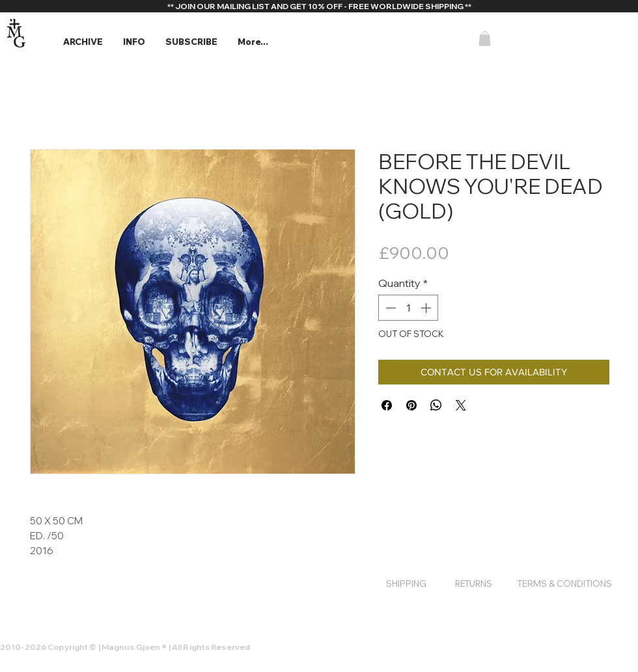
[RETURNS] (473, 584)
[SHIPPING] (406, 584)
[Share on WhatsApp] (436, 405)
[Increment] (427, 308)
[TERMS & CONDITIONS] (564, 584)
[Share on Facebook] (387, 405)
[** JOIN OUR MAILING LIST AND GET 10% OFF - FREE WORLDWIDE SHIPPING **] (319, 7)
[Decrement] (389, 308)
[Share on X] (461, 405)
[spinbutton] (408, 308)
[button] (83, 42)
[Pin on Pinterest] (411, 405)
